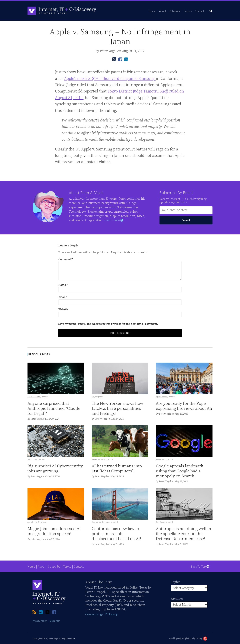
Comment (65, 259)
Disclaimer (55, 621)
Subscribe (175, 11)
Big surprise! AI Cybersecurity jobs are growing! (55, 469)
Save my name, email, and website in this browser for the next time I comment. (108, 324)
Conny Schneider (34, 397)
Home (152, 11)
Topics (188, 11)
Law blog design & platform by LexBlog (188, 638)
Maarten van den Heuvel (101, 522)
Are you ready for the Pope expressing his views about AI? (184, 406)
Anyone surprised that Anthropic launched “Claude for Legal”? (54, 408)
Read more (114, 220)
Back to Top (200, 566)
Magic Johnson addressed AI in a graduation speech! (54, 531)
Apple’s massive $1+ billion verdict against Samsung (110, 79)
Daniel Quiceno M (98, 459)
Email (63, 297)
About (163, 11)
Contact (199, 11)
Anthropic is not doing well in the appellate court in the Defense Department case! (183, 534)
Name (63, 285)
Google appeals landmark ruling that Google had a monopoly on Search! (179, 471)
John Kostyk (160, 522)
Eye (93, 397)
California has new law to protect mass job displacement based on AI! (116, 534)
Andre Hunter (32, 522)
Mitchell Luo (160, 459)
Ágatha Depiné (161, 397)
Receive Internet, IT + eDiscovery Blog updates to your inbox (183, 201)
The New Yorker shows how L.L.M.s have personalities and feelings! (117, 408)
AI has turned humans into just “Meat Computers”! (117, 469)
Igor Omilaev (32, 459)
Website (63, 309)
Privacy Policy (40, 621)
